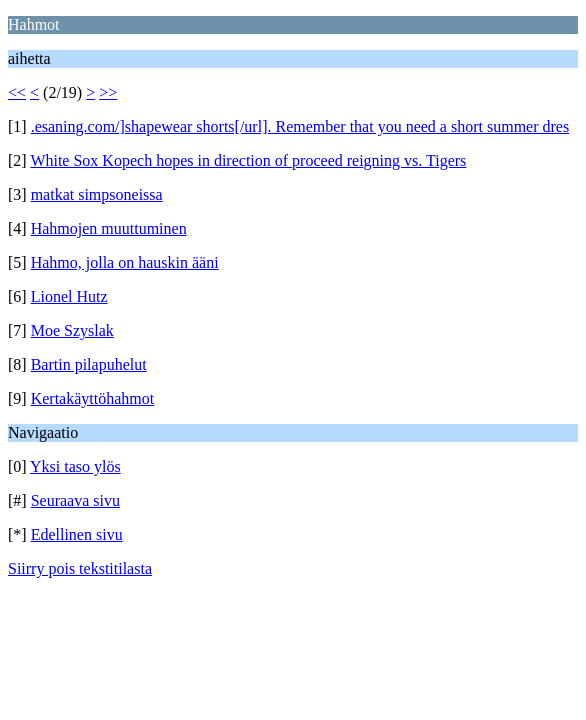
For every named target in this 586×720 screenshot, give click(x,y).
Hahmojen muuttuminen (109, 228)
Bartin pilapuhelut (89, 364)
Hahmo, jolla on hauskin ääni (125, 262)
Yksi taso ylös (75, 466)
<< (17, 92)
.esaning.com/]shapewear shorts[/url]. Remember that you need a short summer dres (300, 126)
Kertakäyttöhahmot (93, 398)
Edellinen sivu (77, 534)
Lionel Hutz (69, 296)
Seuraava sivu (75, 500)
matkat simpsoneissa (97, 194)
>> (108, 92)
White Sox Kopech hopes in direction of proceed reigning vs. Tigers (248, 160)
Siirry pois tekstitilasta (80, 568)
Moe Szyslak (72, 330)
